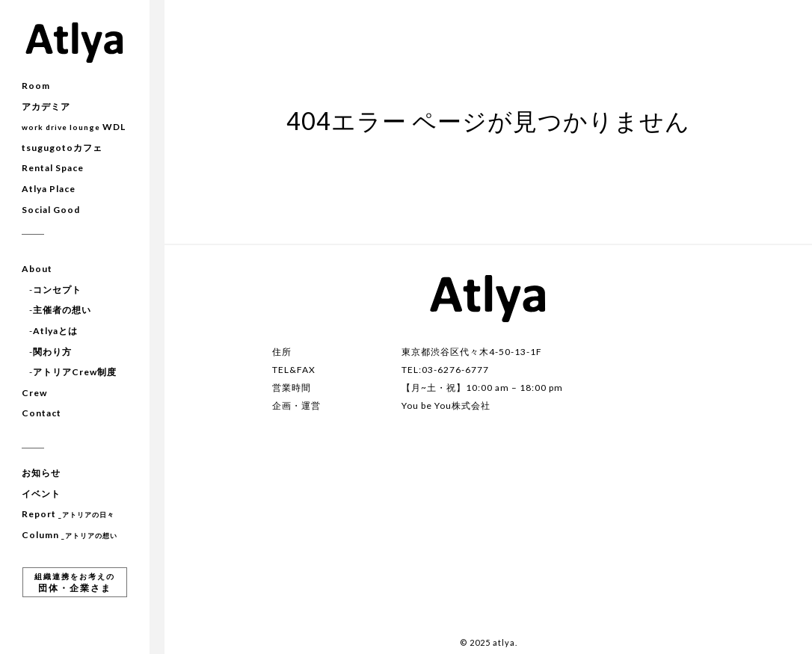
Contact (41, 413)
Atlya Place (49, 189)
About (37, 269)
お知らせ (41, 473)
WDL (74, 127)
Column (70, 535)
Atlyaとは (55, 331)
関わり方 (52, 352)
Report (68, 514)
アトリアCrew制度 (75, 372)
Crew (34, 393)
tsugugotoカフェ (62, 148)
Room (36, 86)
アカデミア (46, 107)
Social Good (51, 210)
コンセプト (57, 290)
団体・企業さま (75, 583)
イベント (41, 494)
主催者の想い (62, 310)
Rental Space (53, 168)
